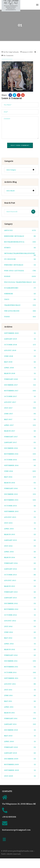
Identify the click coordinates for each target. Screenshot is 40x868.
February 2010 (20, 747)
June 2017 (20, 414)
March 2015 (20, 534)
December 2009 (20, 759)
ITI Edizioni (20, 259)
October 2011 (20, 673)
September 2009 (20, 770)
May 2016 (20, 477)
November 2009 (20, 765)
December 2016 (20, 448)
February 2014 (20, 563)
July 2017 (20, 408)
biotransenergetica (20, 242)
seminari (20, 294)
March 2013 (20, 586)
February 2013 (20, 592)
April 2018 (20, 368)
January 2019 (20, 339)
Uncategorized (20, 311)
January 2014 (20, 569)
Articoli (20, 230)
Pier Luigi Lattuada (12, 52)
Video (20, 317)
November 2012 (20, 609)
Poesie (20, 276)
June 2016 (20, 471)
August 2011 (20, 684)
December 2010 (20, 730)
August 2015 (20, 517)
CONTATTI (7, 791)
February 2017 (20, 437)
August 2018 (20, 350)
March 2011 (20, 713)
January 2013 (20, 598)
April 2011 (20, 707)
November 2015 (20, 500)
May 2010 (20, 736)
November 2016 (20, 454)
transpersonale (20, 305)
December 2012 (20, 603)
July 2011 (20, 690)
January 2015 (20, 540)
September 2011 (20, 678)
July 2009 (20, 776)
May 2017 (20, 419)
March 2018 (20, 373)
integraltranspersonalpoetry (20, 254)
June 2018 (20, 356)
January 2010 (20, 753)
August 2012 (20, 621)
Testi (20, 299)
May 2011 (20, 701)
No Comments (8, 56)
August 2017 (20, 402)
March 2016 (20, 483)
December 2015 (20, 494)
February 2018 (20, 379)
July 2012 (20, 627)
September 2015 (20, 511)
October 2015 (20, 506)
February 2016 (20, 488)
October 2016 (20, 460)
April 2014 (20, 552)
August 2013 (20, 580)
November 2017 (20, 391)
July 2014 (20, 546)
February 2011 (20, 719)
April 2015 (20, 529)
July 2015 (20, 523)
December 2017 (20, 385)
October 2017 (20, 396)
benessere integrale (20, 236)
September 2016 (20, 465)
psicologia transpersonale (20, 282)
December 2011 (20, 661)
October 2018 (20, 345)
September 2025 (20, 333)
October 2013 (20, 575)
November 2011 (20, 667)
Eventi (20, 248)
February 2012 (20, 655)
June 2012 (20, 632)
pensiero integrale (20, 265)
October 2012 (20, 615)
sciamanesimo (20, 288)
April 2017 (20, 425)
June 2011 (20, 696)
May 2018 (20, 362)
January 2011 (20, 724)
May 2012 (20, 638)
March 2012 (20, 650)
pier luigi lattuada (20, 271)
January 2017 (20, 442)
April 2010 (20, 742)
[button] (4, 840)
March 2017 (20, 431)
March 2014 (20, 557)
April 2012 (20, 644)
